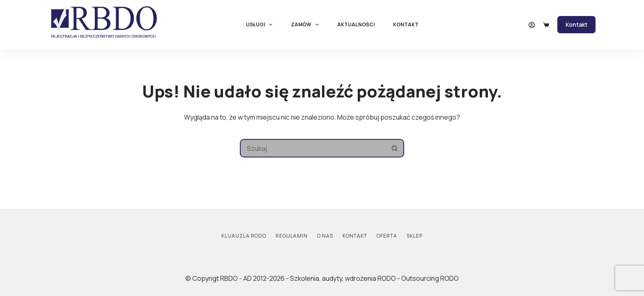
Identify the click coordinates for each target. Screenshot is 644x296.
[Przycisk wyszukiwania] (395, 148)
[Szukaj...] (313, 148)
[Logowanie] (532, 25)
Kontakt (406, 24)
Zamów (306, 25)
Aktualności (356, 24)
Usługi (261, 25)
